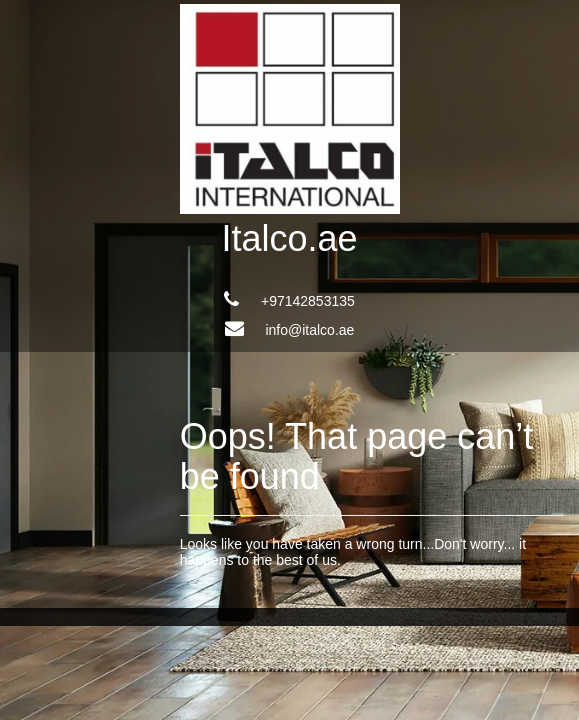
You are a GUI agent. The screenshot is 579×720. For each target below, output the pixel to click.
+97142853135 (308, 301)
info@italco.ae (309, 330)
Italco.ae (289, 238)
